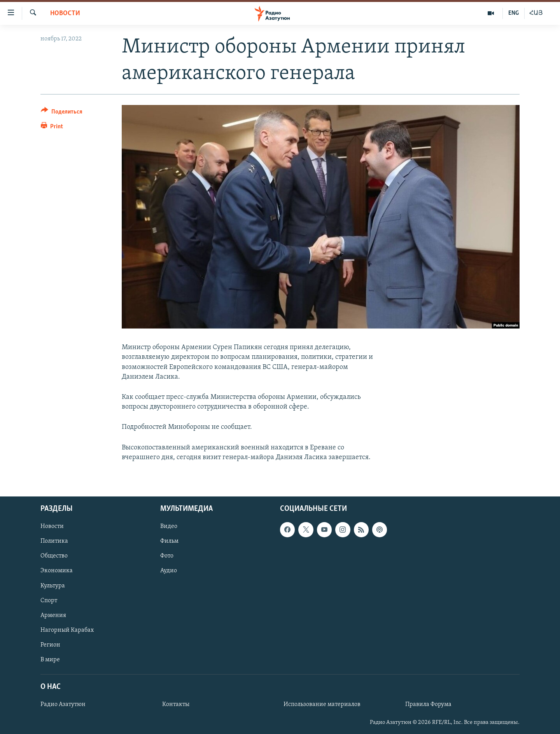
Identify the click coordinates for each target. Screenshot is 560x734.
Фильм (169, 541)
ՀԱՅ (536, 13)
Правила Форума (428, 704)
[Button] (62, 113)
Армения (53, 615)
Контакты (176, 704)
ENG (514, 13)
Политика (54, 541)
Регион (50, 645)
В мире (50, 660)
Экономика (57, 571)
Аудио (169, 571)
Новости (65, 13)
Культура (53, 586)
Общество (54, 556)
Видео (169, 526)
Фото (167, 556)
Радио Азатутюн (63, 704)
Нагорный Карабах (67, 630)
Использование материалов (322, 704)
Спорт (49, 601)
